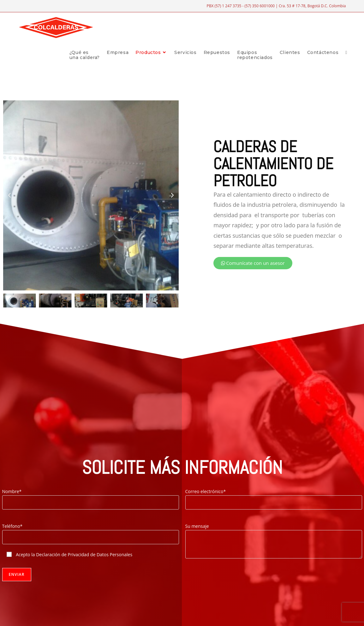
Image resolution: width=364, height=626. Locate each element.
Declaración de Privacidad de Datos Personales (84, 554)
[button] (9, 195)
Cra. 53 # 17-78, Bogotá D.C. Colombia (312, 6)
